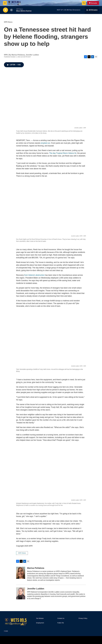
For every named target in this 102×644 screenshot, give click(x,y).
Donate (94, 3)
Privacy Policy (83, 618)
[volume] (11, 10)
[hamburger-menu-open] (5, 3)
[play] (5, 10)
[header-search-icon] (84, 3)
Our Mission (40, 618)
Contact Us (61, 618)
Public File (61, 623)
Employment (40, 623)
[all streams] (92, 10)
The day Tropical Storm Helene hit (63, 153)
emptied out (45, 143)
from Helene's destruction (34, 275)
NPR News (8, 22)
